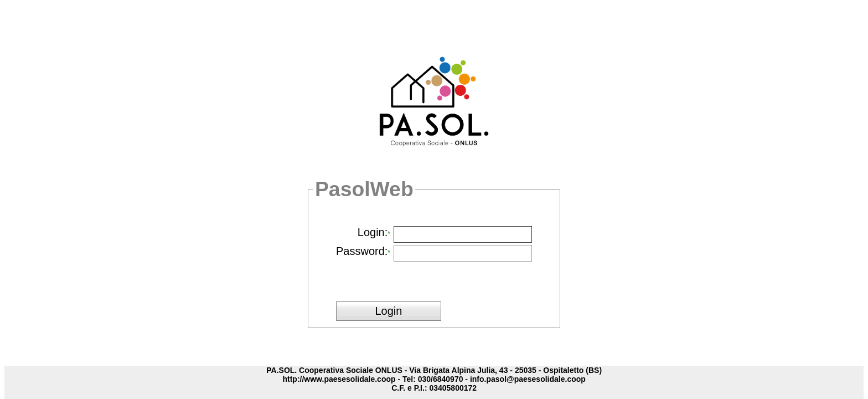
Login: (373, 232)
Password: (362, 251)
